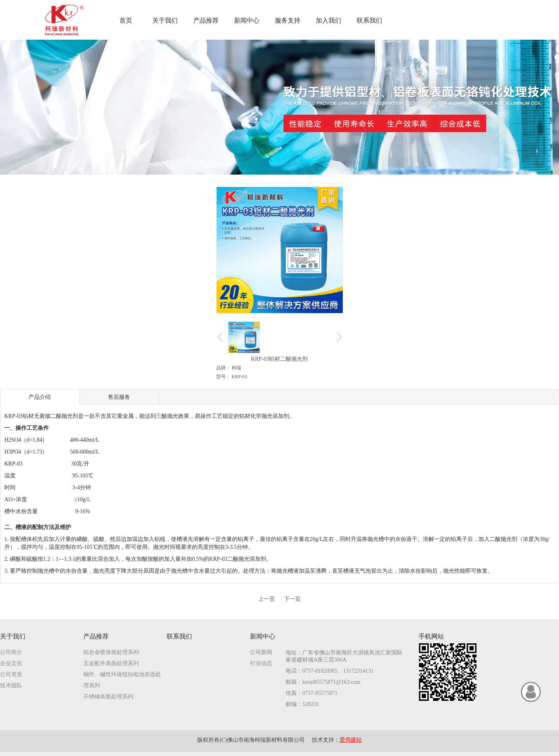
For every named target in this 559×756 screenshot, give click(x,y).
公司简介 (11, 652)
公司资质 (11, 674)
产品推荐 (96, 636)
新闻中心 (263, 636)
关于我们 (13, 636)
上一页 (267, 599)
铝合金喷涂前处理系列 (111, 652)
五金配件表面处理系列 (111, 663)
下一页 (292, 599)
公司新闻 (261, 652)
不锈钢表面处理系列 (108, 697)
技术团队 (11, 686)
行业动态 (261, 663)
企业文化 (11, 663)
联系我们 (179, 636)
